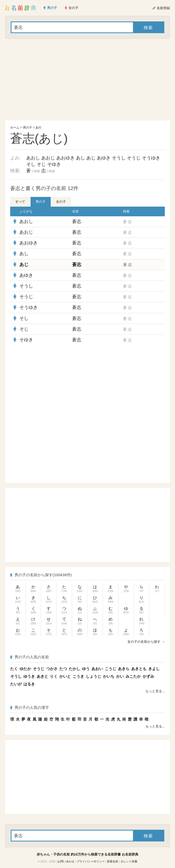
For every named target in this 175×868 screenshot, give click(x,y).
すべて (20, 202)
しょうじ (93, 676)
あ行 (38, 128)
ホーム (15, 128)
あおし (33, 158)
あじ (91, 158)
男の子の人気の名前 (30, 657)
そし (31, 164)
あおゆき (65, 158)
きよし (154, 669)
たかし (75, 669)
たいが (16, 684)
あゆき (104, 158)
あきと (42, 676)
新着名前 (113, 861)
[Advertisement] (87, 80)
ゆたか (25, 669)
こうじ (110, 669)
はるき (29, 684)
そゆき (54, 164)
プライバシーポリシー (91, 861)
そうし (119, 158)
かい (120, 676)
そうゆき (151, 158)
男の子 (28, 128)
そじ (41, 164)
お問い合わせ (66, 861)
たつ (63, 669)
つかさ (52, 669)
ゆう (86, 669)
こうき (78, 676)
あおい (97, 669)
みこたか (133, 676)
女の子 (61, 202)
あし (80, 158)
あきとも (139, 669)
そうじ (134, 158)
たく (14, 669)
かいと (65, 676)
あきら (124, 669)
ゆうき (29, 676)
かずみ (148, 676)
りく (54, 676)
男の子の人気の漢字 (30, 707)
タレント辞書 (129, 861)
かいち (109, 676)
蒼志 (77, 221)
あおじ (48, 158)
